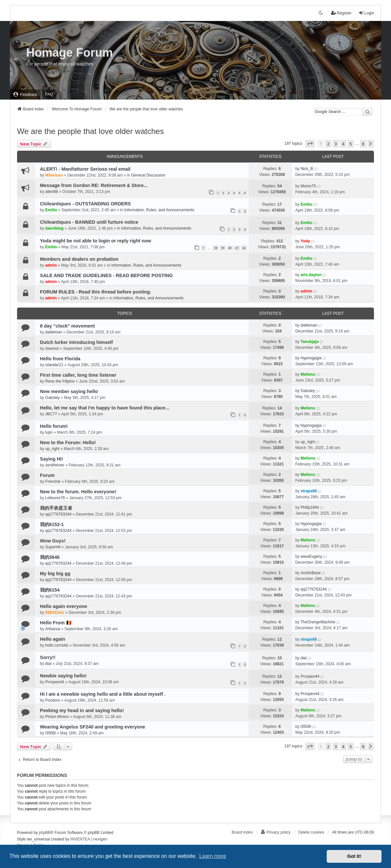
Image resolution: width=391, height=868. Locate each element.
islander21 (54, 365)
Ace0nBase (310, 573)
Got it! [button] (354, 856)
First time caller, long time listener (78, 375)
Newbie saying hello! (63, 676)
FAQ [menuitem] (49, 94)
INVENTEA (80, 839)
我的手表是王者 (56, 508)
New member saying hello (69, 391)
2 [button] (328, 144)
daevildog (54, 228)
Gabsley (52, 398)
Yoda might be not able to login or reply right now (96, 241)
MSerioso (54, 175)
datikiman (54, 332)
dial (48, 664)
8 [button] (363, 144)
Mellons (308, 374)
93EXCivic (55, 613)
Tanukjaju (309, 342)
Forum (47, 475)
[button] (310, 144)
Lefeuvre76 (55, 498)
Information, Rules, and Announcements (159, 210)
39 (223, 248)
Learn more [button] (213, 856)
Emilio (51, 210)
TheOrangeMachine (318, 622)
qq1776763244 (58, 514)
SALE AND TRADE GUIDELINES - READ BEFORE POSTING (106, 275)
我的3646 (50, 557)
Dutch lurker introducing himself (76, 342)
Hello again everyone (64, 606)
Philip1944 (310, 507)
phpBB (45, 833)
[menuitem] (25, 94)
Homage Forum (70, 53)
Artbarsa (53, 629)
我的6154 (50, 590)
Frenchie (53, 481)
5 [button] (350, 144)
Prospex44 (55, 682)
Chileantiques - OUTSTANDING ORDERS (85, 204)
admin (51, 265)
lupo (49, 432)
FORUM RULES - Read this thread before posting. (96, 292)
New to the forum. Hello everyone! (78, 492)
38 (216, 248)
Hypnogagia (311, 358)
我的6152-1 (52, 524)
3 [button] (336, 144)
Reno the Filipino (60, 381)
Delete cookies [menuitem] (311, 832)
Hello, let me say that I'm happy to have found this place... (105, 408)
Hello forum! (54, 426)
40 (230, 248)
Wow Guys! (53, 541)
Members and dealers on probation (79, 259)
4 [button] (343, 144)
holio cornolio (57, 645)
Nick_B (307, 169)
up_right (52, 449)
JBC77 (51, 414)
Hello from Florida (60, 359)
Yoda (305, 241)
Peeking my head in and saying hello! (82, 710)
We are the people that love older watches (91, 131)
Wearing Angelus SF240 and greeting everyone (93, 727)
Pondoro (53, 700)
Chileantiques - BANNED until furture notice (89, 222)
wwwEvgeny (311, 557)
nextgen (100, 839)
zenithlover (55, 465)
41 (237, 248)
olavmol (52, 349)
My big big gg (55, 574)
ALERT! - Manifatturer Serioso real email (85, 169)
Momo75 (308, 186)
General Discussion (148, 175)
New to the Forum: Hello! (68, 443)
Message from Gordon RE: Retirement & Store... (94, 185)
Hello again (53, 639)
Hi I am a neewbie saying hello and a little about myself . (103, 694)
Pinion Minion (57, 717)
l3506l (51, 733)
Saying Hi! (51, 459)
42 (244, 248)
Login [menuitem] (366, 13)
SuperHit (53, 547)
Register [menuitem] (341, 13)
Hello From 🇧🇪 (56, 623)
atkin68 (52, 192)
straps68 (309, 491)
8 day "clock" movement (67, 326)
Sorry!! (48, 657)
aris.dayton (311, 275)
